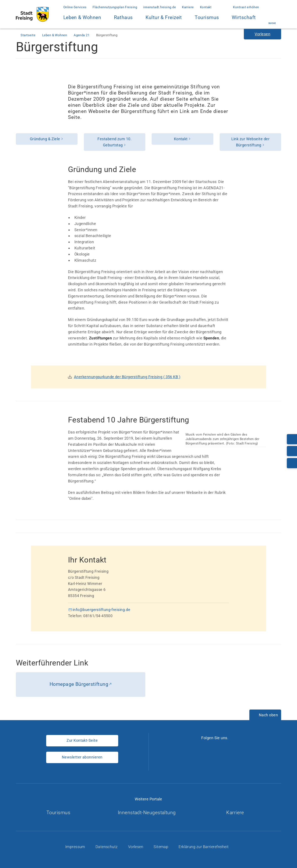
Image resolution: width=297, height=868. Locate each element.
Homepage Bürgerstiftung (79, 684)
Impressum (76, 847)
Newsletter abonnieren (82, 757)
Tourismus (207, 17)
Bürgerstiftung (107, 35)
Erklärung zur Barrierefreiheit (204, 847)
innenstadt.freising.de (160, 7)
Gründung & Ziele (45, 139)
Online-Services (75, 7)
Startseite (28, 35)
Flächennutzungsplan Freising (115, 7)
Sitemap (161, 847)
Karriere (188, 7)
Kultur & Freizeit (164, 20)
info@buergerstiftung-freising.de (101, 610)
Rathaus (123, 20)
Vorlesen (136, 847)
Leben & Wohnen (82, 20)
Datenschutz (107, 847)
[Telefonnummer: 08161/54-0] (292, 439)
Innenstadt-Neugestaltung (148, 813)
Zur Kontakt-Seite (82, 740)
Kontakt (206, 7)
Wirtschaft (244, 20)
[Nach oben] (265, 715)
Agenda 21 (82, 35)
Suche (272, 20)
